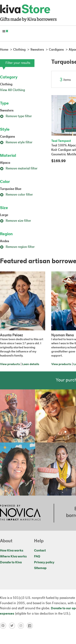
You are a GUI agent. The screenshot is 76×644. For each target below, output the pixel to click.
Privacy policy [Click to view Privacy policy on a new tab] (44, 563)
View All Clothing (12, 90)
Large (4, 215)
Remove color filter (16, 195)
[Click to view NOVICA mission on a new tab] (20, 513)
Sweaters (7, 111)
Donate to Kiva (11, 563)
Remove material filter (19, 169)
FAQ (37, 557)
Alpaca (5, 163)
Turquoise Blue (11, 189)
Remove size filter (16, 221)
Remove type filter (16, 116)
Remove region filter (17, 247)
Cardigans (7, 137)
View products (10, 364)
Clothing (6, 85)
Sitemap (40, 568)
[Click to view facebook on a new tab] (31, 626)
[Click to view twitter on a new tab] (13, 626)
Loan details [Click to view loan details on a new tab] (31, 364)
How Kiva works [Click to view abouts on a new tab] (12, 551)
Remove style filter (16, 143)
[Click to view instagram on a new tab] (22, 626)
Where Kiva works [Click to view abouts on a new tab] (13, 557)
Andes (5, 241)
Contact (40, 551)
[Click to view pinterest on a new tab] (4, 626)
